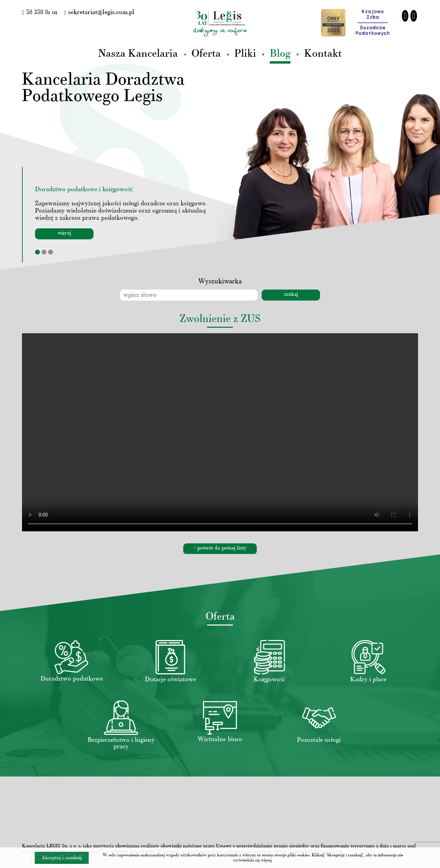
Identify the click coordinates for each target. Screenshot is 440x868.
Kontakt (323, 54)
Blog (280, 54)
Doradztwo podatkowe (72, 679)
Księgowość (270, 680)
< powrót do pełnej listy (220, 548)
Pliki (245, 54)
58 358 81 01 (40, 13)
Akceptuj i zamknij (62, 858)
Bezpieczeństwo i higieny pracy (121, 744)
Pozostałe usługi (319, 740)
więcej (65, 233)
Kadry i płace (368, 680)
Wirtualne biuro (220, 740)
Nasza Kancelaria (138, 54)
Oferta (206, 54)
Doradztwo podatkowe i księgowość (84, 190)
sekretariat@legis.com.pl (100, 13)
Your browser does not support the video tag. (220, 432)
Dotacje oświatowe (170, 680)
